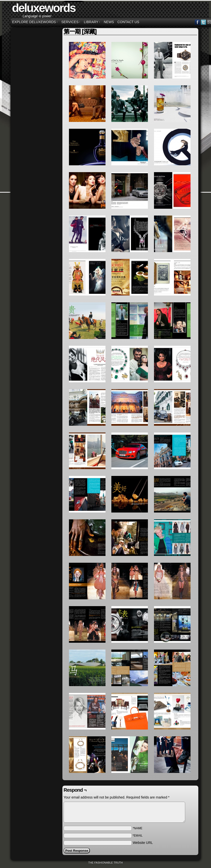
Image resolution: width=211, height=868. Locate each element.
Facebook (197, 22)
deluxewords (44, 8)
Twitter (204, 22)
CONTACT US (128, 22)
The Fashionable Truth (105, 863)
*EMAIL (138, 836)
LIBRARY (92, 22)
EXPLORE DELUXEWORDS (35, 22)
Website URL (143, 843)
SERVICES (71, 22)
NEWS (109, 22)
